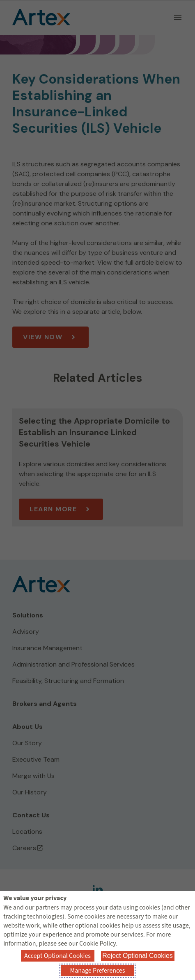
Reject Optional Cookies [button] (138, 956)
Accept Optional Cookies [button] (57, 956)
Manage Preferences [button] (98, 971)
